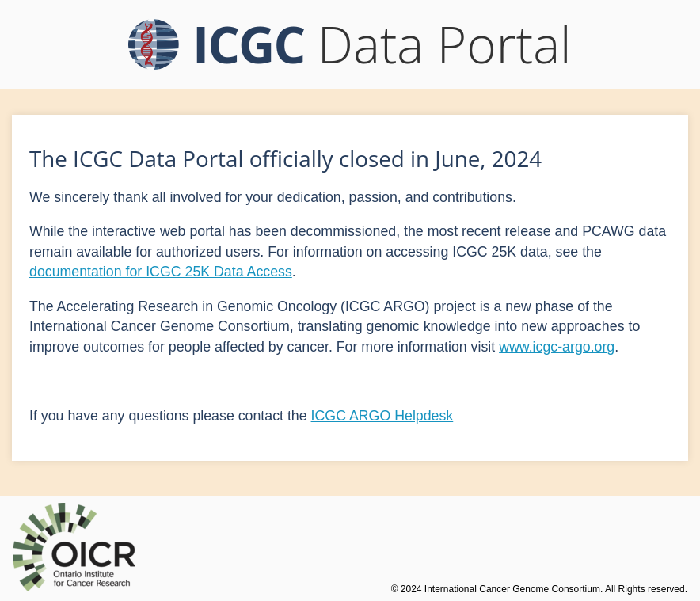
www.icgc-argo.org (557, 347)
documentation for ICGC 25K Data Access (161, 272)
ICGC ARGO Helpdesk (382, 416)
